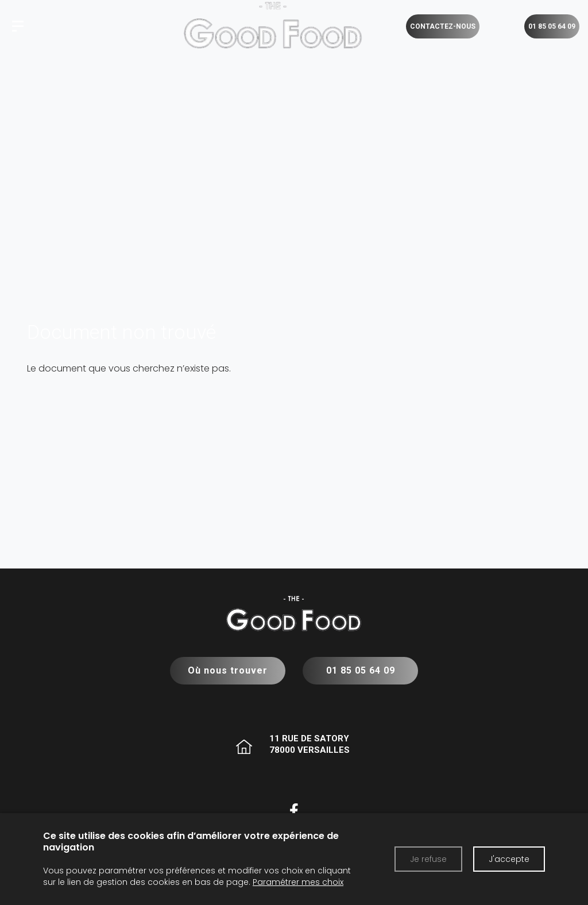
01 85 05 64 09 (360, 671)
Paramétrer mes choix (298, 882)
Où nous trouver (228, 671)
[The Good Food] (18, 26)
